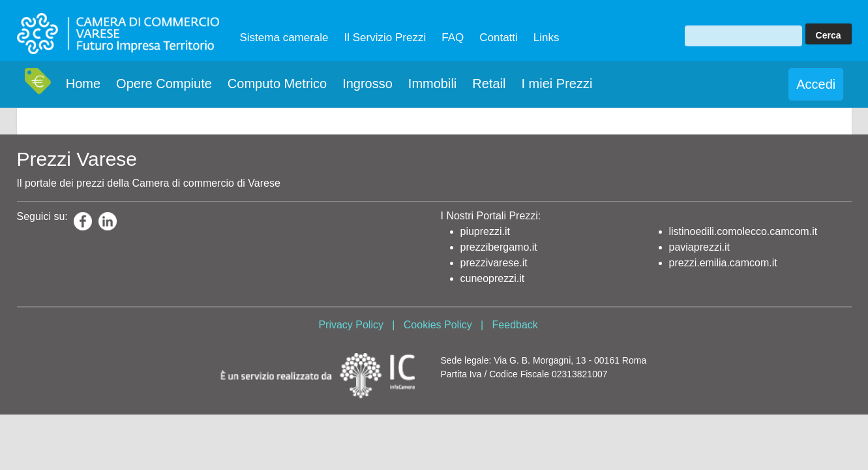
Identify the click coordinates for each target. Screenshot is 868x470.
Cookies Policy (438, 325)
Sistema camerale (284, 38)
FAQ (453, 38)
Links (546, 38)
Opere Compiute (164, 84)
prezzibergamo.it (499, 247)
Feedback (515, 325)
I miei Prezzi (557, 84)
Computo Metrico (277, 84)
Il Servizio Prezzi (385, 38)
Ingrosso (367, 84)
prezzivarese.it (494, 263)
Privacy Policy (351, 325)
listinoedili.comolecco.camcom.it (743, 231)
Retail (489, 84)
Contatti (499, 38)
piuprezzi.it (485, 231)
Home (83, 84)
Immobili (432, 84)
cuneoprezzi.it (493, 278)
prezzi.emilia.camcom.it (723, 263)
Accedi (816, 84)
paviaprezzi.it (699, 247)
